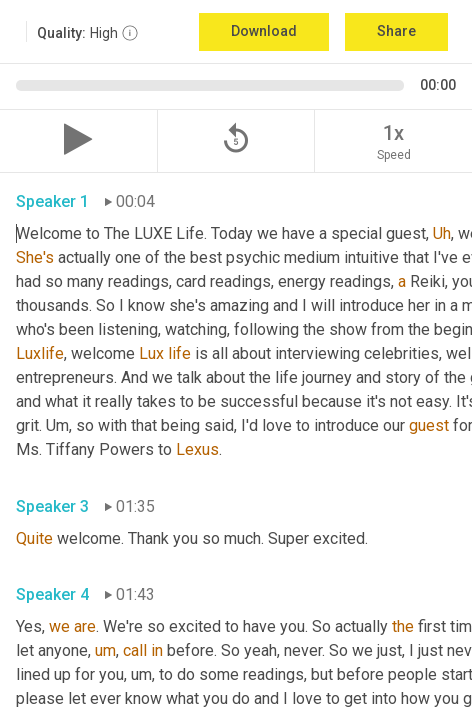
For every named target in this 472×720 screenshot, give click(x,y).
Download (264, 31)
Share (396, 31)
